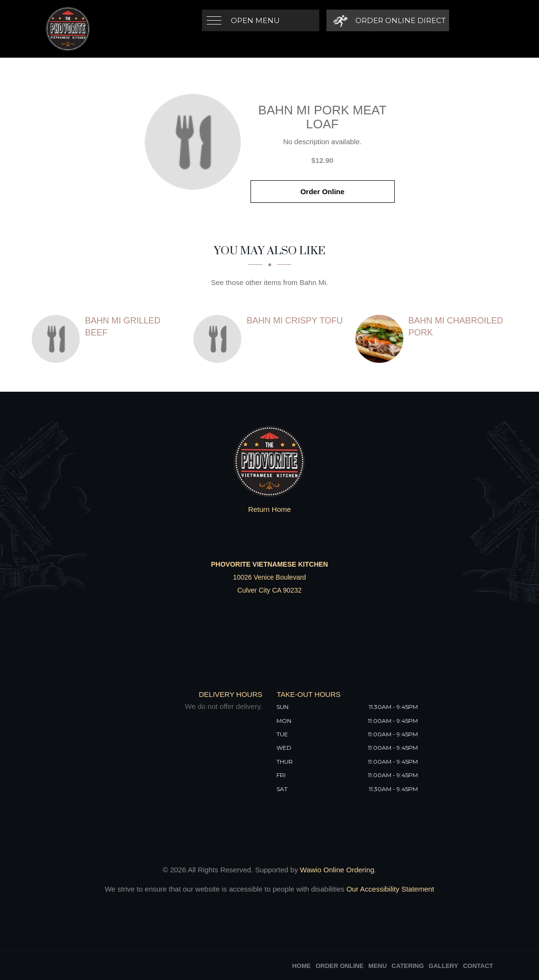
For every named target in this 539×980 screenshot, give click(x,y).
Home (301, 966)
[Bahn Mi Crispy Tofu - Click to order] (220, 339)
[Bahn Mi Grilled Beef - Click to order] (58, 339)
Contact (478, 966)
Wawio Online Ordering (337, 870)
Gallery (443, 966)
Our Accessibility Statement (389, 889)
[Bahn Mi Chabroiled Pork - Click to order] (382, 339)
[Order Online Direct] (388, 20)
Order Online (323, 192)
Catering (407, 966)
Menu (377, 966)
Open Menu (255, 20)
